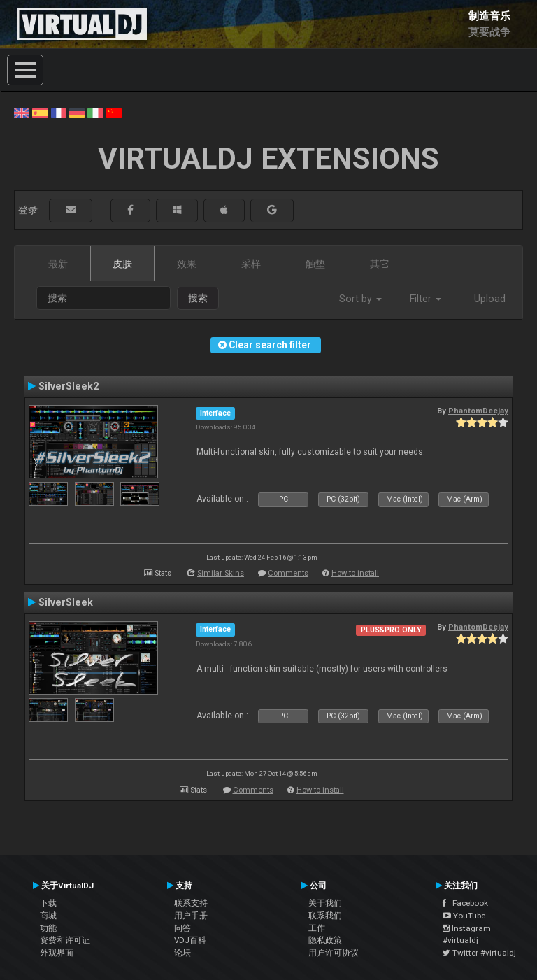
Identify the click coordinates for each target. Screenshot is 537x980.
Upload (490, 299)
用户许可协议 (334, 953)
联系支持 (191, 903)
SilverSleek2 (69, 386)
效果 (187, 264)
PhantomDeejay (478, 411)
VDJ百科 (190, 940)
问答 (182, 928)
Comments (288, 573)
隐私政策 (325, 940)
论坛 (182, 953)
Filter (425, 299)
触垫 (315, 264)
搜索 (198, 298)
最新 (58, 264)
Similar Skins (221, 573)
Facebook (465, 903)
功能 (48, 928)
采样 (251, 264)
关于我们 (325, 903)
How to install (355, 573)
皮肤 (122, 264)
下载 (48, 903)
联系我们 (325, 916)
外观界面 (57, 953)
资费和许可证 (65, 940)
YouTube (464, 916)
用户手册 (191, 916)
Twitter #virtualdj (479, 953)
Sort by (360, 299)
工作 (317, 928)
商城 (48, 916)
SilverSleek (66, 602)
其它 (380, 264)
